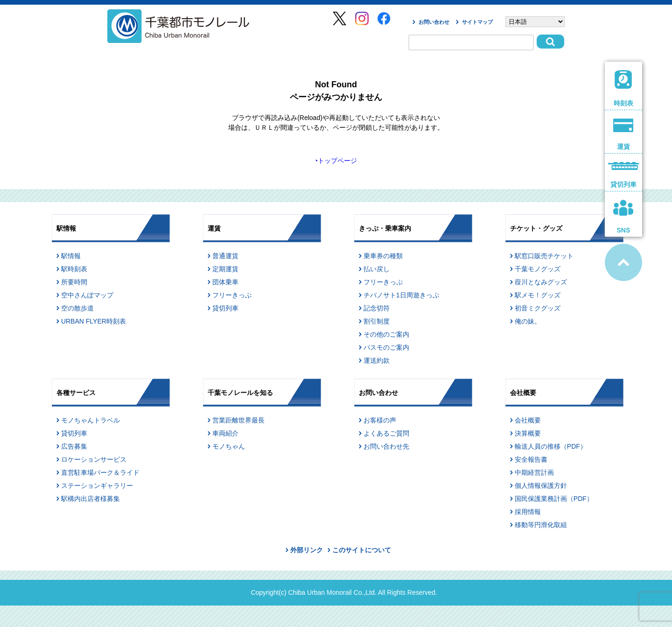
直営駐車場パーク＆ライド (100, 472)
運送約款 (377, 360)
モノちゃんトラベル (91, 420)
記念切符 (377, 308)
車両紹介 (225, 433)
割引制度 (377, 321)
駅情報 (71, 256)
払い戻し (377, 269)
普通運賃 (225, 256)
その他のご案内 (386, 334)
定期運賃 (225, 269)
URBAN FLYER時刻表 (94, 321)
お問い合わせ (434, 22)
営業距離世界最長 (238, 420)
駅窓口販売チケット (544, 256)
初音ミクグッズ (538, 308)
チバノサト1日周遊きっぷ (401, 295)
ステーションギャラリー (97, 486)
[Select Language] (535, 22)
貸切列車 (225, 308)
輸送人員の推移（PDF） (551, 446)
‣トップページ (336, 161)
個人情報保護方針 (541, 486)
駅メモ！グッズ (538, 295)
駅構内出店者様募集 (91, 499)
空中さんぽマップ (87, 295)
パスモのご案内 (386, 347)
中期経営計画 (534, 472)
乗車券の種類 (383, 256)
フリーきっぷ (232, 295)
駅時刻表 (74, 269)
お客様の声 (380, 420)
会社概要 (528, 420)
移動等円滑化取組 (541, 525)
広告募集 (74, 446)
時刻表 (624, 88)
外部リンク (307, 550)
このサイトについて (362, 550)
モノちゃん (229, 446)
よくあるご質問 (386, 433)
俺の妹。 (528, 321)
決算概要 (528, 433)
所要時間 (74, 282)
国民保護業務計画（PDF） (554, 499)
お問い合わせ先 (386, 446)
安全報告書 (531, 459)
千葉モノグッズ (538, 269)
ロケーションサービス (94, 459)
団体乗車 (225, 282)
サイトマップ (477, 22)
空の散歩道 (77, 308)
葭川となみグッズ (541, 282)
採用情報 (528, 512)
